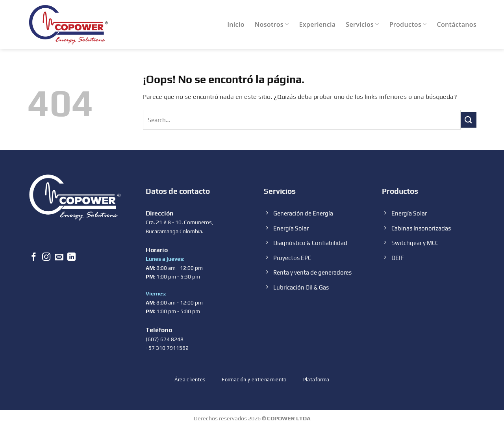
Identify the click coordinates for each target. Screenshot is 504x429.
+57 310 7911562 (167, 348)
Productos (408, 24)
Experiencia (317, 24)
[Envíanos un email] (59, 258)
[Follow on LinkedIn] (71, 258)
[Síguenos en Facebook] (34, 258)
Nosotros (272, 24)
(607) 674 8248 (165, 339)
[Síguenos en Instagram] (46, 258)
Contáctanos (457, 24)
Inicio (236, 24)
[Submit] (469, 120)
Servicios (362, 24)
